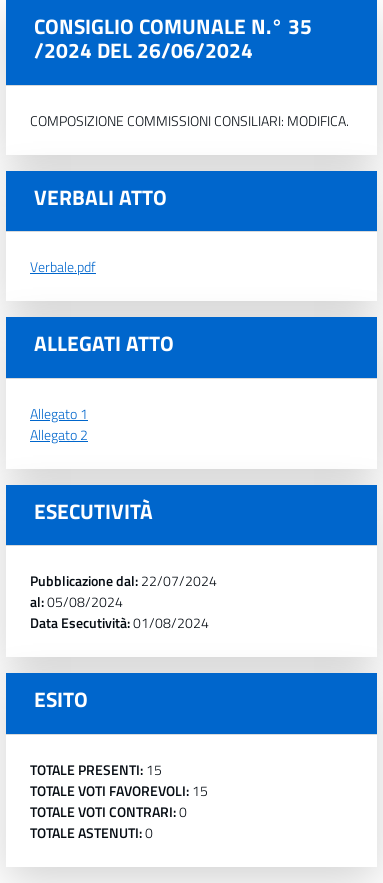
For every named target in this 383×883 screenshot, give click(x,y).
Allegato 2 (59, 434)
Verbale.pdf (63, 266)
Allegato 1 (59, 413)
